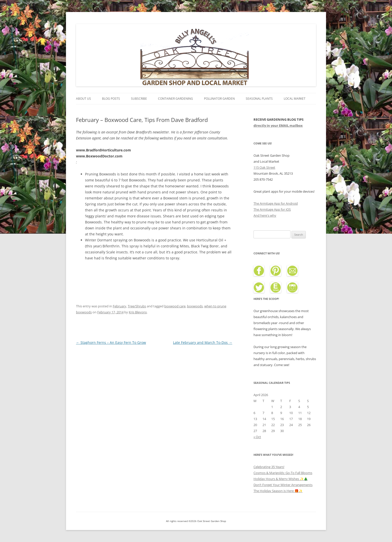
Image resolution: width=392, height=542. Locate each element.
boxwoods (195, 306)
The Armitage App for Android (276, 203)
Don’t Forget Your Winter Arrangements (283, 485)
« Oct (257, 437)
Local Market (295, 99)
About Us (83, 99)
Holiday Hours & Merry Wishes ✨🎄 (281, 479)
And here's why (265, 215)
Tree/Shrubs (137, 306)
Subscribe (139, 99)
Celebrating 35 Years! (269, 467)
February (119, 306)
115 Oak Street (264, 167)
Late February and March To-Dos (203, 342)
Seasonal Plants (259, 99)
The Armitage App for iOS (272, 209)
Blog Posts (111, 99)
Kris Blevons (138, 312)
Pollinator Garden (219, 99)
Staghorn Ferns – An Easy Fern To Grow (111, 342)
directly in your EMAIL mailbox (278, 125)
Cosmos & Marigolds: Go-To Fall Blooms (283, 473)
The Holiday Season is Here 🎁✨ (278, 491)
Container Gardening (175, 99)
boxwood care (175, 306)
